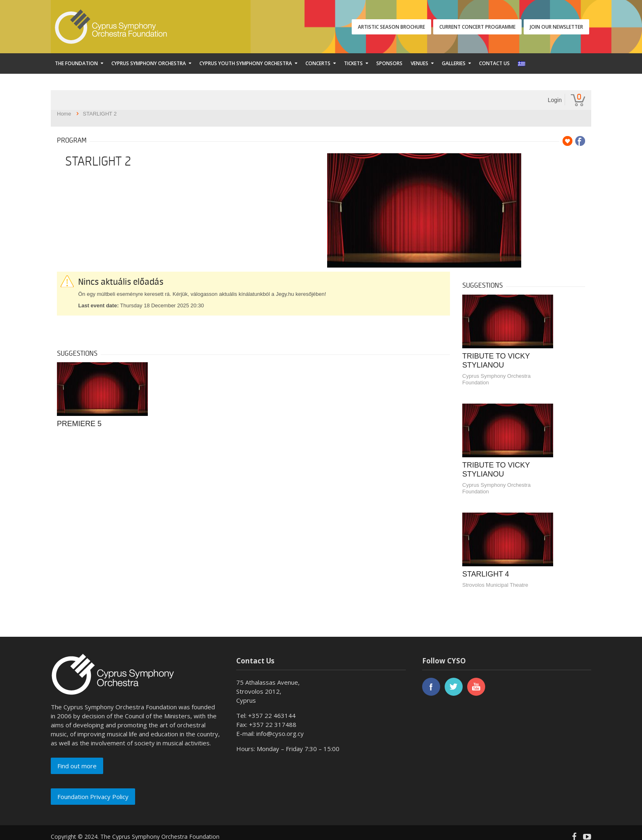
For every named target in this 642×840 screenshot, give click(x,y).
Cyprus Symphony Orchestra (149, 63)
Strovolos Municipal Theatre (495, 585)
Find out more (77, 766)
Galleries (454, 63)
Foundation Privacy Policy (93, 797)
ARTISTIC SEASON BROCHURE (391, 27)
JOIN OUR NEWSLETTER (556, 27)
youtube (476, 687)
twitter (454, 687)
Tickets (353, 63)
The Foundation (76, 63)
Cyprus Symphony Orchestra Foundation (496, 379)
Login (555, 100)
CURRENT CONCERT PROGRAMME (477, 27)
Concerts (318, 63)
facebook (431, 687)
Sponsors (389, 63)
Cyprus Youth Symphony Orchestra (246, 63)
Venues (419, 63)
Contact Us (494, 63)
